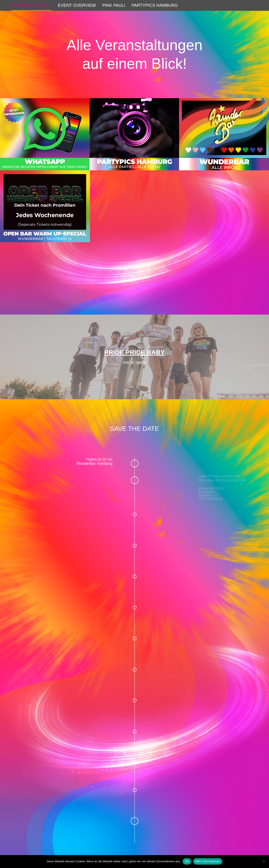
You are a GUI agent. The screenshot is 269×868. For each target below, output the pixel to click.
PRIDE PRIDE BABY (134, 352)
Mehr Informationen (208, 861)
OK (187, 861)
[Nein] (264, 861)
